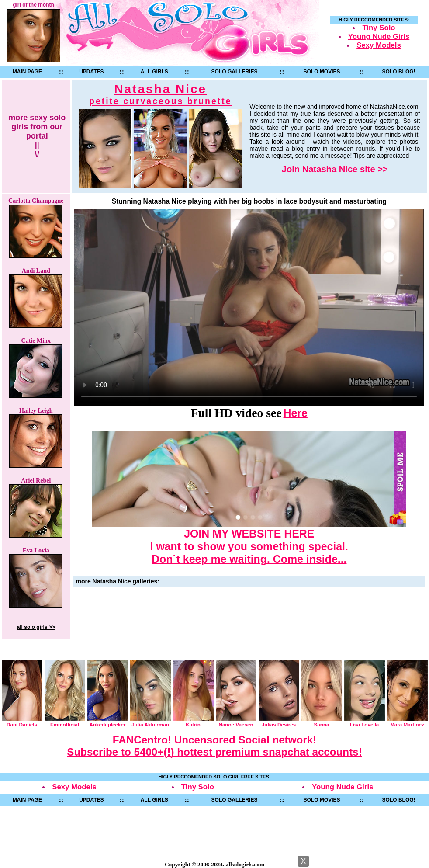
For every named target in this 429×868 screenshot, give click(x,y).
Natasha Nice (160, 94)
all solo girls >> (36, 627)
